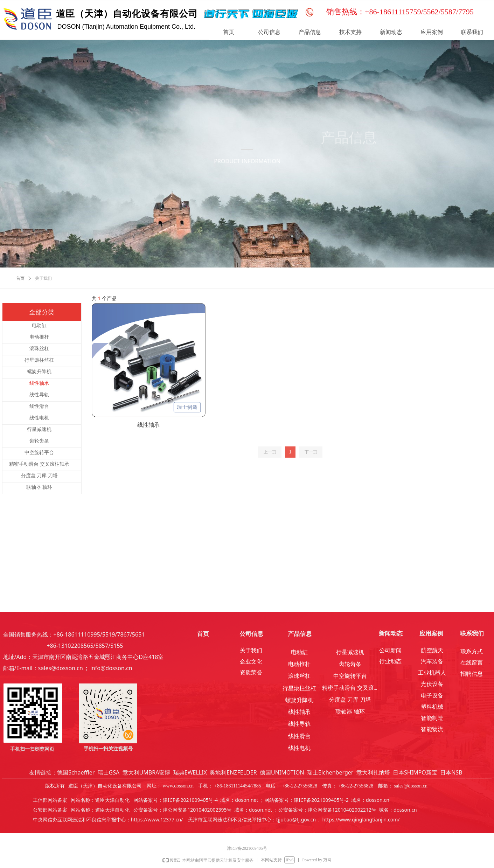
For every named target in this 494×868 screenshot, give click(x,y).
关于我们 (43, 278)
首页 (20, 278)
